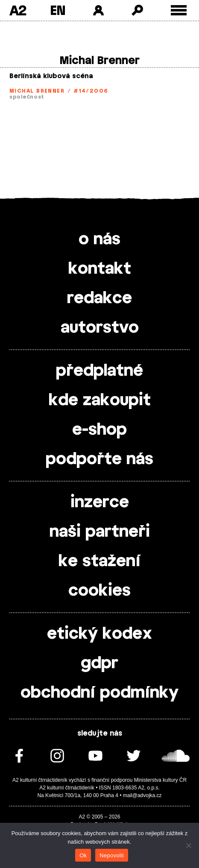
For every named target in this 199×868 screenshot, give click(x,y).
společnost (27, 97)
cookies (99, 591)
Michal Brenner (37, 91)
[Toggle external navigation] (179, 10)
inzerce (100, 503)
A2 (18, 10)
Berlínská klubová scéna (51, 76)
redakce (99, 298)
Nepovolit (111, 855)
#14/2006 (91, 91)
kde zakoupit (100, 400)
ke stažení (99, 561)
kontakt (100, 269)
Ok (83, 855)
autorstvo (100, 328)
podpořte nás (99, 459)
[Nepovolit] (188, 845)
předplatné (99, 371)
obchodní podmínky (99, 693)
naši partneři (100, 532)
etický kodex (99, 634)
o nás (99, 240)
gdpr (99, 663)
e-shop (99, 430)
